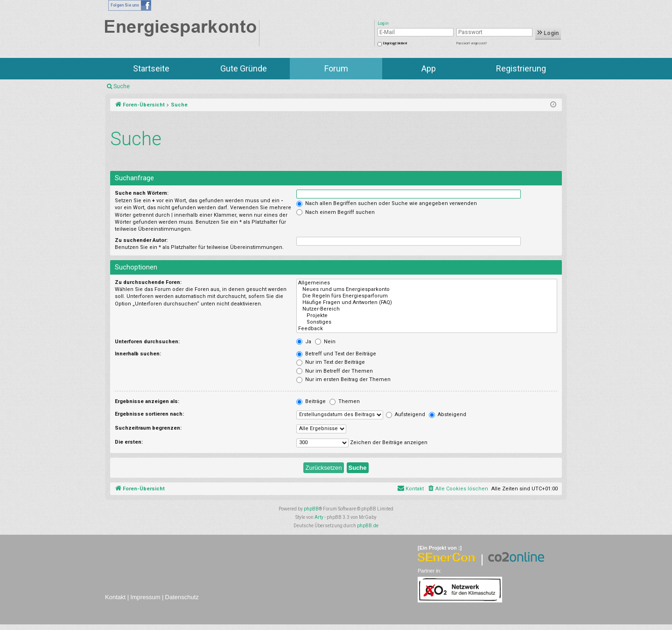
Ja (304, 342)
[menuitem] (458, 489)
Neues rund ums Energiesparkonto (427, 290)
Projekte (427, 316)
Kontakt (115, 597)
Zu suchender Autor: (141, 240)
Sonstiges (427, 322)
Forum (336, 68)
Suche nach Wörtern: (142, 193)
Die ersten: (129, 442)
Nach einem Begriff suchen (336, 212)
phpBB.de (368, 526)
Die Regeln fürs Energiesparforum (427, 296)
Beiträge (311, 401)
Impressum (145, 597)
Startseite (151, 68)
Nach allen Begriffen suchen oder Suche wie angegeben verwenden (387, 203)
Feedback (427, 329)
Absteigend (448, 414)
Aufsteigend (406, 414)
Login (548, 33)
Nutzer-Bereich (427, 309)
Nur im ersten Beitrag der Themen (343, 379)
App (429, 68)
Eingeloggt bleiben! (395, 43)
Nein (325, 342)
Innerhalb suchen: (138, 354)
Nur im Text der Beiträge (331, 362)
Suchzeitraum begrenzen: (148, 428)
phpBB (311, 509)
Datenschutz (182, 597)
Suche (122, 86)
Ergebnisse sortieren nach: (149, 414)
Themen (345, 401)
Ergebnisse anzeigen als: (147, 401)
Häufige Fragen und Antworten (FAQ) (427, 303)
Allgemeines (427, 283)
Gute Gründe (244, 68)
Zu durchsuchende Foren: (148, 282)
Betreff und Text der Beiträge (336, 354)
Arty (319, 517)
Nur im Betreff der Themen (335, 371)
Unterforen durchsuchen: (147, 342)
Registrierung (521, 68)
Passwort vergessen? (472, 43)
